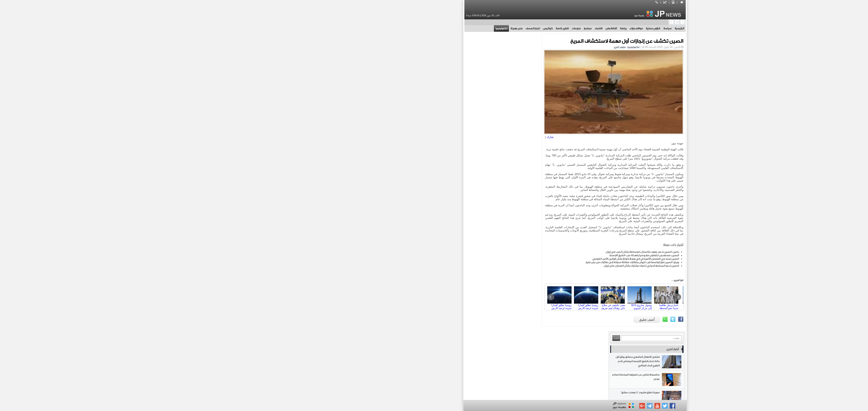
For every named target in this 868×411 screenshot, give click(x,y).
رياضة (482, 28)
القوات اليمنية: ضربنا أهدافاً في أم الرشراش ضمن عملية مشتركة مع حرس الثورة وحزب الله (362, 231)
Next (537, 302)
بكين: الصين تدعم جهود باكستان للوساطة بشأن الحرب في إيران (501, 257)
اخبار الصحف (392, 28)
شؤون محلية (512, 28)
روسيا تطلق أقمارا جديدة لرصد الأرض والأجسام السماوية (448, 302)
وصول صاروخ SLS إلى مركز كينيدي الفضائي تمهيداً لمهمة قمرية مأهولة (501, 302)
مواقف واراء (495, 28)
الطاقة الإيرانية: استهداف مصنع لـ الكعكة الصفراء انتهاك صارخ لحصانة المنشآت (362, 249)
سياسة (526, 28)
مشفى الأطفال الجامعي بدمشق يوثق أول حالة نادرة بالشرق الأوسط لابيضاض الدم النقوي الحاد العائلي (362, 65)
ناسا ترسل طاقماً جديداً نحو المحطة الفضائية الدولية (528, 302)
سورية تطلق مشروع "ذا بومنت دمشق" (362, 101)
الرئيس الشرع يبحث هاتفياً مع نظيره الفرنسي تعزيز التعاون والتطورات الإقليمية (362, 284)
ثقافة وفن (470, 28)
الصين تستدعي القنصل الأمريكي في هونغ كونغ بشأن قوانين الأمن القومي (495, 264)
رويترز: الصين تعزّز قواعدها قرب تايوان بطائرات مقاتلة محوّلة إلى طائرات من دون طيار (491, 267)
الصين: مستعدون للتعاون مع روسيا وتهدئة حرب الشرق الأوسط (503, 260)
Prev (413, 302)
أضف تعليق (506, 324)
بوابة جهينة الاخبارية (495, 394)
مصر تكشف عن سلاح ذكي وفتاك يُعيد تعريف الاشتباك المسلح (475, 302)
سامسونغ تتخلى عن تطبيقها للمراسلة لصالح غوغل (362, 83)
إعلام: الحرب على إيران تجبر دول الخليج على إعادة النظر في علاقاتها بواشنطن (362, 266)
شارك (412, 135)
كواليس (407, 28)
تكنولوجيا (360, 28)
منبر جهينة (375, 28)
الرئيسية (538, 28)
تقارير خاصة (421, 28)
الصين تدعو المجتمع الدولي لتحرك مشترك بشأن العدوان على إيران (500, 270)
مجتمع (447, 28)
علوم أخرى (479, 47)
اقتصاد (457, 28)
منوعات (435, 28)
